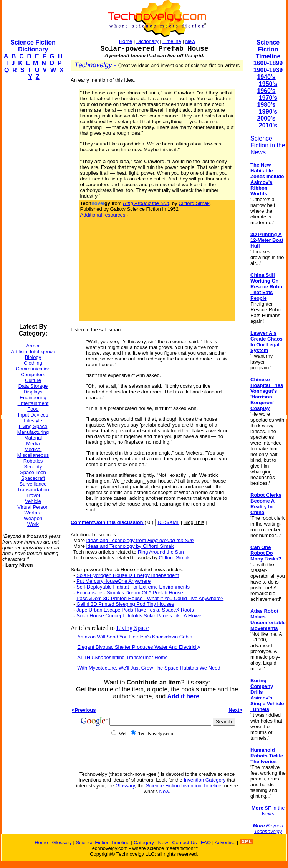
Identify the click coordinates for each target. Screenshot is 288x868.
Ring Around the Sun (161, 552)
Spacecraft (33, 478)
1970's (268, 98)
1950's (268, 84)
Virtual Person (33, 507)
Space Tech (33, 472)
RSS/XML (169, 522)
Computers (33, 374)
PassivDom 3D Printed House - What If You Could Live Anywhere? (150, 598)
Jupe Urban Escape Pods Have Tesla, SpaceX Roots (135, 610)
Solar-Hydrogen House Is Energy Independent (128, 575)
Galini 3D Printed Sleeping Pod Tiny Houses (125, 604)
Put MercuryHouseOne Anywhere (113, 581)
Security (33, 467)
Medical (33, 449)
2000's (266, 118)
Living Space (33, 426)
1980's (266, 105)
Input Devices (33, 415)
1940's (266, 77)
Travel (33, 495)
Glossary (125, 786)
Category (144, 842)
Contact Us (184, 842)
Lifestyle (33, 421)
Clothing (33, 363)
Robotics (33, 461)
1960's (266, 91)
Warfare (33, 513)
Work (33, 524)
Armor (33, 346)
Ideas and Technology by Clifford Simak (130, 546)
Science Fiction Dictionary (33, 46)
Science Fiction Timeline (268, 49)
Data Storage (33, 386)
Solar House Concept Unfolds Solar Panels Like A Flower (140, 616)
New (190, 41)
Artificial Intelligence (33, 351)
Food (33, 409)
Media (33, 444)
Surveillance (33, 484)
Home (126, 41)
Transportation (33, 490)
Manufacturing (33, 432)
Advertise (225, 842)
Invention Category (204, 780)
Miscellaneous (33, 455)
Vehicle (33, 501)
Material (33, 438)
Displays (33, 392)
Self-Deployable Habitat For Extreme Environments (133, 587)
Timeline (172, 41)
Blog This (194, 522)
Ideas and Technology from (140, 540)
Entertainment (33, 403)
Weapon (33, 518)
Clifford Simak (194, 203)
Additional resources (103, 215)
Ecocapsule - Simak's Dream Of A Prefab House (130, 593)
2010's (268, 125)
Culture (33, 380)
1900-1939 (268, 70)
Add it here (183, 696)
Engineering (33, 398)
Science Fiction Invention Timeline (184, 786)
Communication (33, 369)
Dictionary (147, 41)
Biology (33, 357)
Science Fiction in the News (268, 145)
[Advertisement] (33, 202)
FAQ (206, 842)
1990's (268, 112)
